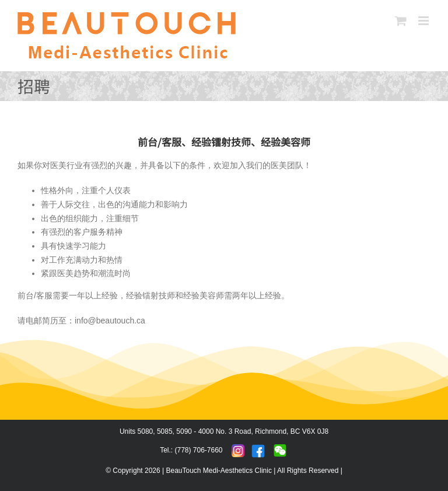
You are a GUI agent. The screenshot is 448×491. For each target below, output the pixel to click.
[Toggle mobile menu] (424, 21)
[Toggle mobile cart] (401, 21)
